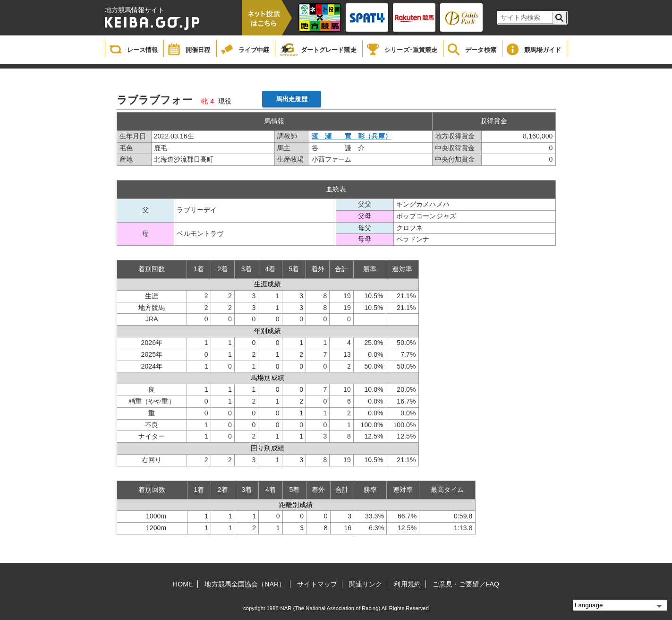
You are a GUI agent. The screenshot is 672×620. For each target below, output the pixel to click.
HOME (183, 584)
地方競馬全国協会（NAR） (245, 584)
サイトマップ (317, 584)
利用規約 (407, 584)
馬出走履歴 (292, 99)
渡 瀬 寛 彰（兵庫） (352, 136)
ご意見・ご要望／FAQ (466, 584)
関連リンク (366, 584)
